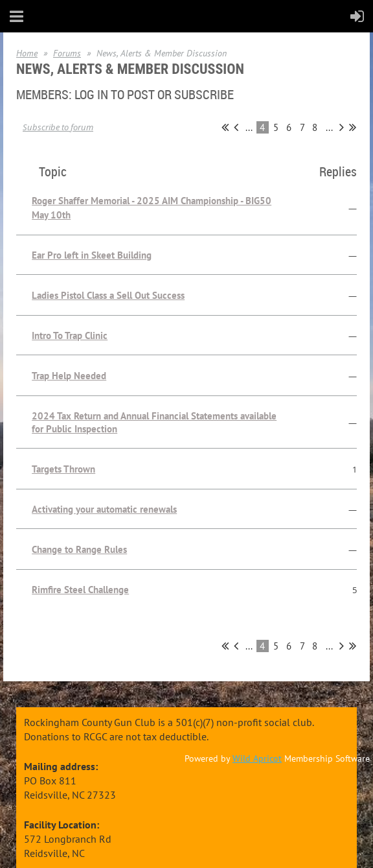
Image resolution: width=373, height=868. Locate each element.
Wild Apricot (257, 758)
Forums (67, 53)
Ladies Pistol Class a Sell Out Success (108, 295)
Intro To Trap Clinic (70, 335)
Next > (342, 127)
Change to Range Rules (79, 549)
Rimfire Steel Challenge (80, 590)
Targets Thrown (63, 469)
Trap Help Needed (69, 376)
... (249, 127)
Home (27, 53)
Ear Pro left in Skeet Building (92, 255)
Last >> (353, 127)
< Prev (236, 127)
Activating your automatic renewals (104, 509)
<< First (225, 127)
